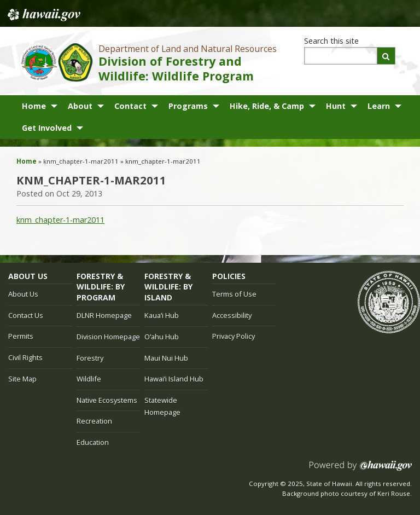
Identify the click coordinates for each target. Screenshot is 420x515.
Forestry (90, 358)
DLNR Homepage (104, 315)
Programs (188, 106)
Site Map (22, 379)
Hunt (336, 106)
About (80, 106)
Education (93, 442)
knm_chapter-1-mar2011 (60, 220)
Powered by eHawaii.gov (361, 470)
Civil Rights (25, 357)
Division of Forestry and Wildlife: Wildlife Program (176, 68)
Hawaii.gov (43, 15)
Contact (130, 106)
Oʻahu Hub (162, 337)
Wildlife (89, 379)
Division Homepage (108, 337)
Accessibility (232, 315)
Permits (21, 336)
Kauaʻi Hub (162, 315)
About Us (23, 294)
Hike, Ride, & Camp (267, 106)
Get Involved (47, 128)
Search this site (331, 41)
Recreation (94, 421)
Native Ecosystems (107, 400)
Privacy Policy (234, 336)
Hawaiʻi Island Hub (174, 379)
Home (34, 106)
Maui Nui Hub (166, 358)
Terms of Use (234, 294)
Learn (379, 106)
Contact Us (26, 315)
